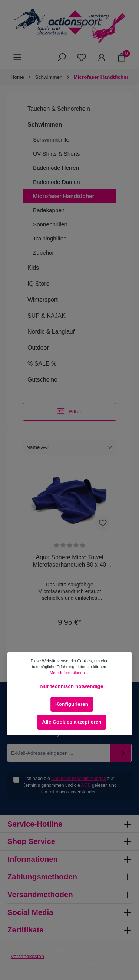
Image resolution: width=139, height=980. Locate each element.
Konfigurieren (72, 704)
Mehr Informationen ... (69, 673)
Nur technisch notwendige (72, 686)
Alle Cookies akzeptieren (72, 722)
